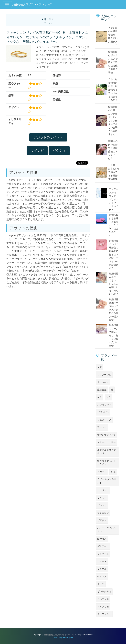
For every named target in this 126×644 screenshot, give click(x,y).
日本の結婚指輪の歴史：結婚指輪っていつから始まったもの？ (113, 90)
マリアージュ (104, 375)
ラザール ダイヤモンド (107, 481)
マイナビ (37, 150)
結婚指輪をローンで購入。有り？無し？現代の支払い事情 (114, 335)
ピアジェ (102, 520)
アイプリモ (103, 607)
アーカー (102, 427)
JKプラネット (104, 405)
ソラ (109, 397)
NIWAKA (102, 539)
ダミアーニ (103, 546)
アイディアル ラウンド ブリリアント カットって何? (114, 199)
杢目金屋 (102, 390)
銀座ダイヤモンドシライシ (106, 463)
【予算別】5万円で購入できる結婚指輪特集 (114, 172)
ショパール (103, 554)
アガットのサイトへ (48, 137)
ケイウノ (102, 576)
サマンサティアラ (106, 435)
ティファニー (104, 614)
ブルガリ (102, 505)
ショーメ (102, 561)
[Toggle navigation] (7, 5)
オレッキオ (103, 382)
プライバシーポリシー (63, 638)
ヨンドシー (103, 490)
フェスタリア (104, 420)
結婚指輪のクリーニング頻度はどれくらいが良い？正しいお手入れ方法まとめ (113, 121)
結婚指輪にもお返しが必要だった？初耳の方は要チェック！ (114, 225)
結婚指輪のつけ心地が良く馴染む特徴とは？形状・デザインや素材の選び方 (114, 255)
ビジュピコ (103, 412)
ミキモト (102, 498)
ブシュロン (103, 513)
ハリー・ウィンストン (106, 530)
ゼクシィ (59, 150)
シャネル (102, 569)
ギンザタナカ (104, 591)
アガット (102, 472)
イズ (100, 367)
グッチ (101, 584)
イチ (100, 397)
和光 (113, 472)
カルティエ (103, 599)
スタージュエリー (106, 442)
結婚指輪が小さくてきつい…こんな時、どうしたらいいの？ (114, 284)
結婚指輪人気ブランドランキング (32, 4)
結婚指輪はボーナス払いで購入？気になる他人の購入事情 (113, 62)
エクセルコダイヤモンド (106, 452)
